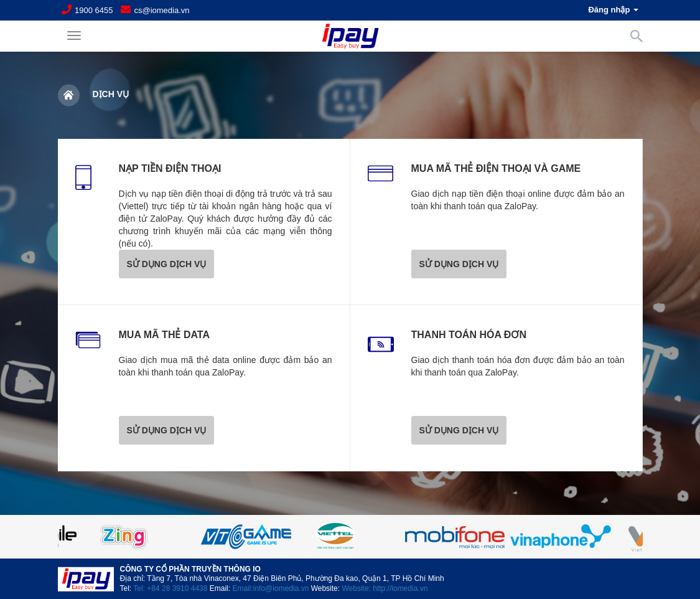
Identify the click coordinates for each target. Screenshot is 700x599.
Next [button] (612, 537)
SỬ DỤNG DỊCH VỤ (167, 264)
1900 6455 (94, 10)
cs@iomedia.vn (161, 10)
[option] (350, 537)
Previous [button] (89, 537)
